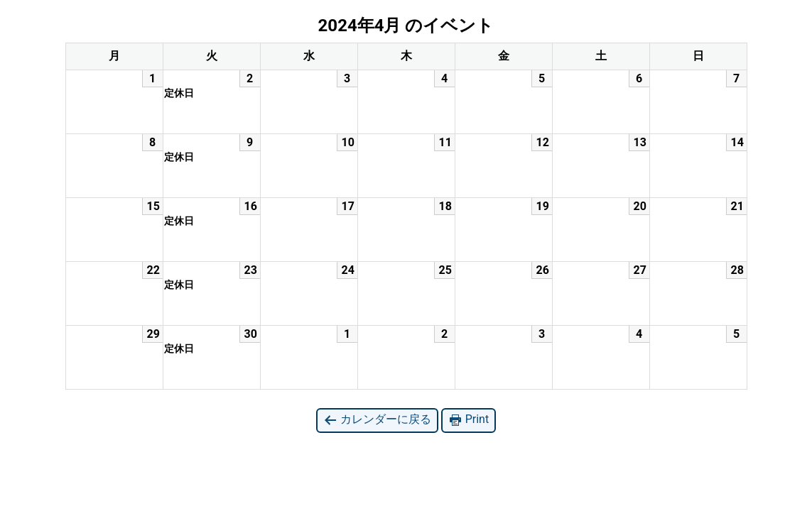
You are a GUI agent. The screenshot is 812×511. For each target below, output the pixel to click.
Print (469, 420)
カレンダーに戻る (377, 420)
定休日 (179, 93)
